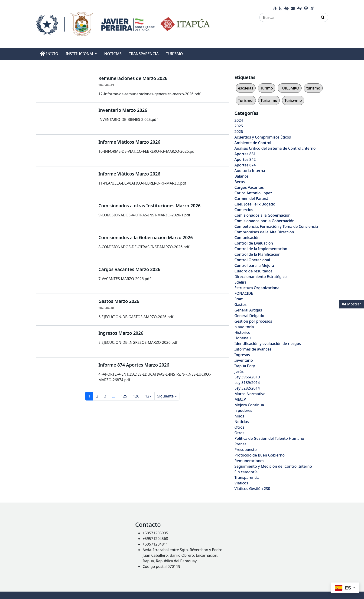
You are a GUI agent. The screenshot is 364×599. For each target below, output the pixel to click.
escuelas (245, 88)
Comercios (244, 210)
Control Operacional (252, 260)
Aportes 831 (245, 154)
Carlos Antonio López (253, 193)
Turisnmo (269, 100)
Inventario (244, 360)
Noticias (242, 422)
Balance (241, 176)
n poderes (243, 410)
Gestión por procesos (253, 321)
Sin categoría (246, 472)
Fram (239, 299)
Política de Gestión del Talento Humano (269, 438)
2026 (239, 132)
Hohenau (243, 338)
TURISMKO (289, 88)
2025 (239, 126)
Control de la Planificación (257, 254)
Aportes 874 (245, 165)
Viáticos (241, 483)
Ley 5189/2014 (247, 383)
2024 (239, 120)
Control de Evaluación (254, 243)
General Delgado (249, 316)
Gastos (240, 304)
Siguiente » (167, 396)
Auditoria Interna (250, 171)
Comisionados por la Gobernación (265, 221)
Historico (242, 332)
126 (136, 396)
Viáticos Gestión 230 (252, 489)
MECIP (240, 399)
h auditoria (244, 327)
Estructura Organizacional (257, 288)
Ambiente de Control (253, 143)
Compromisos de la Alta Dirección (264, 232)
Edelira (240, 282)
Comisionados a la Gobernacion (263, 215)
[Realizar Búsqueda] (323, 17)
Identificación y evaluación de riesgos (268, 344)
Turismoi (246, 100)
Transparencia (247, 477)
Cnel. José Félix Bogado (255, 204)
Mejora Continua (249, 405)
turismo (313, 88)
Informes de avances (253, 349)
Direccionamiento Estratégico (261, 277)
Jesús (239, 371)
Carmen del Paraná (251, 199)
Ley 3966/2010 (247, 377)
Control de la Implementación (261, 249)
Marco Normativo (250, 394)
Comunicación (247, 238)
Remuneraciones (249, 461)
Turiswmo (293, 100)
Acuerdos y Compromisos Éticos (263, 137)
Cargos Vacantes (249, 187)
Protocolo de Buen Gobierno (260, 455)
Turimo (266, 88)
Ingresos (242, 355)
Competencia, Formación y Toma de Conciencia (276, 226)
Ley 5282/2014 (247, 388)
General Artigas (248, 310)
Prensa (240, 444)
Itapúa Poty (245, 366)
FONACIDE (244, 293)
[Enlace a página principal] (123, 23)
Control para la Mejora (254, 265)
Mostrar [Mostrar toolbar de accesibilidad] (351, 304)
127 (148, 396)
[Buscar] (288, 17)
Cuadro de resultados (253, 271)
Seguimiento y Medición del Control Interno (273, 466)
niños (239, 416)
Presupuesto (246, 450)
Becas (240, 182)
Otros (239, 427)
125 (124, 396)
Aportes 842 (245, 159)
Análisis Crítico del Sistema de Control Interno (275, 148)
